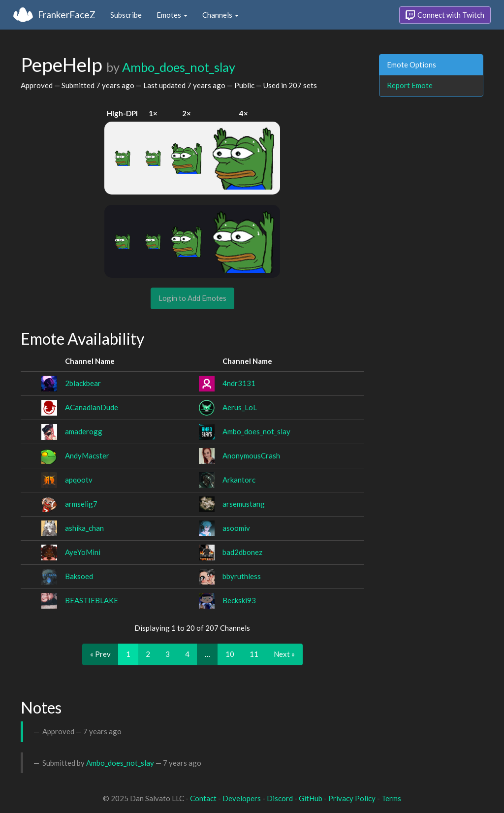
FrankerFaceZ (67, 15)
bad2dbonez (242, 552)
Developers (242, 798)
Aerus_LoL (240, 407)
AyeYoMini (83, 552)
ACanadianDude (92, 407)
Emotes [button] (172, 15)
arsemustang (244, 504)
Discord (280, 798)
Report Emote (410, 85)
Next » (284, 654)
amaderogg (84, 431)
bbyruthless (242, 576)
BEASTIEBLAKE (92, 600)
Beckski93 (239, 600)
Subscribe (126, 15)
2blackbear (83, 383)
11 (254, 654)
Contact (203, 798)
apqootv (79, 480)
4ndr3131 (239, 383)
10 (230, 654)
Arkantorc (239, 480)
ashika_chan (84, 528)
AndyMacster (87, 455)
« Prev (100, 654)
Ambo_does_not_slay (179, 67)
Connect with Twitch (445, 15)
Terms (391, 798)
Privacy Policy (352, 798)
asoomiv (236, 528)
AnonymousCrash (251, 455)
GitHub (311, 798)
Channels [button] (220, 15)
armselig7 (81, 504)
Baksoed (79, 576)
